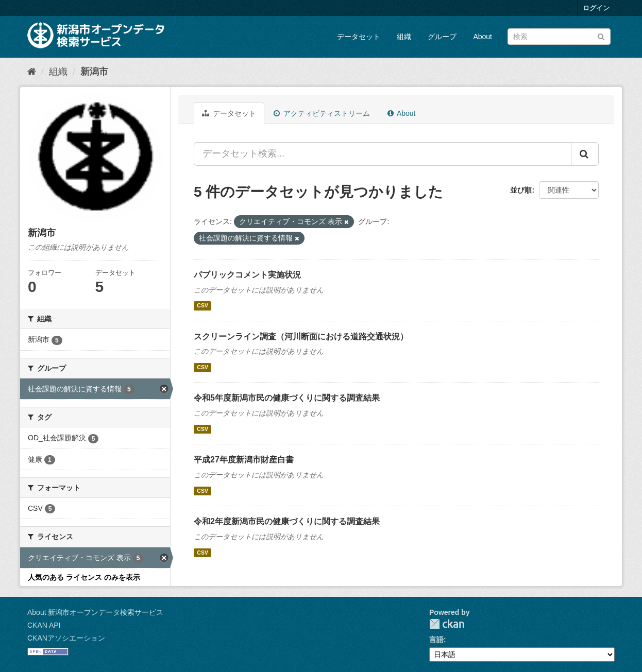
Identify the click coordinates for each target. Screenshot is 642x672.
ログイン (596, 8)
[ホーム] (32, 72)
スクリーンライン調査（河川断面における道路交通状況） (301, 337)
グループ (442, 37)
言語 (436, 640)
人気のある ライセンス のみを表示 (84, 577)
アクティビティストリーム (322, 113)
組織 (404, 37)
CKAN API (44, 625)
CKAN (447, 624)
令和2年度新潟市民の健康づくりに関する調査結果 (287, 521)
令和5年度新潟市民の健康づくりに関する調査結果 (287, 398)
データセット (359, 37)
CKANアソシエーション (66, 638)
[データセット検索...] (383, 154)
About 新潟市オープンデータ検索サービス (95, 612)
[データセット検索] (559, 37)
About (483, 37)
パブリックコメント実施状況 (247, 275)
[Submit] (601, 36)
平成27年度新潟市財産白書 (244, 460)
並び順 (521, 190)
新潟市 (94, 72)
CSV (202, 306)
